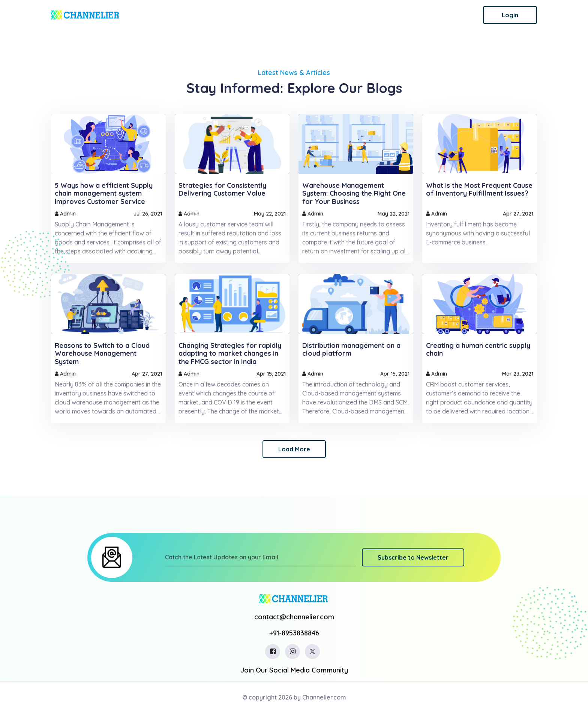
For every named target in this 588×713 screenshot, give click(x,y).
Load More (294, 449)
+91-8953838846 (294, 633)
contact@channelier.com (294, 617)
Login (510, 15)
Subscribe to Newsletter (413, 557)
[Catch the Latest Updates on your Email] (261, 557)
